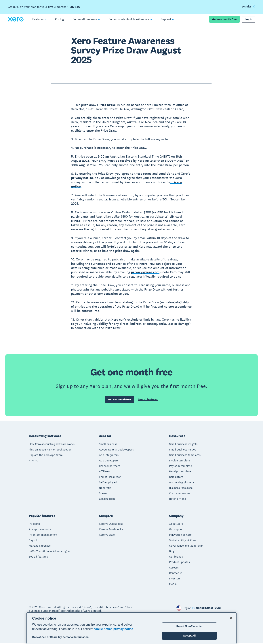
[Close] (231, 618)
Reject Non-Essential (189, 626)
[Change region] (207, 609)
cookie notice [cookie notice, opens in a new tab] (103, 629)
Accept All (189, 636)
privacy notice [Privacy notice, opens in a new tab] (123, 629)
